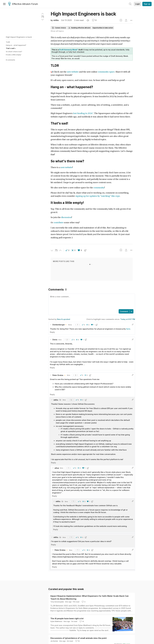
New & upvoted (64, 319)
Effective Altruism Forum (23, 4)
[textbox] (91, 301)
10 (77, 641)
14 (82, 621)
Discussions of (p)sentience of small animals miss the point (79, 638)
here (128, 329)
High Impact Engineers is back (19, 37)
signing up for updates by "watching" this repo (98, 196)
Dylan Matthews (56, 621)
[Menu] (4, 4)
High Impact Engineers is (83, 14)
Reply (52, 332)
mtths (56, 20)
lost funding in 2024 (83, 113)
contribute (58, 223)
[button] (67, 250)
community (99, 188)
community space (106, 72)
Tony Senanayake (57, 602)
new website (73, 72)
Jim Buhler (54, 641)
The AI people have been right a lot (67, 618)
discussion (66, 217)
